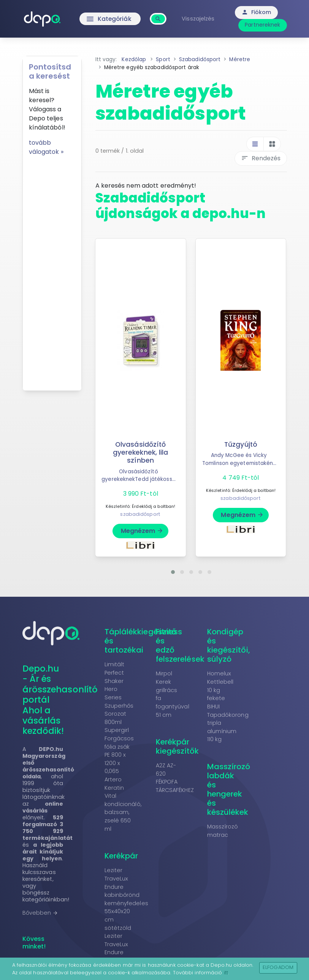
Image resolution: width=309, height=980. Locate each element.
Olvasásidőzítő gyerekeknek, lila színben (141, 452)
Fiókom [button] (257, 12)
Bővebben (40, 913)
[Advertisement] (52, 270)
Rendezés (261, 158)
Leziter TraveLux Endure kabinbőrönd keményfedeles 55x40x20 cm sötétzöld (126, 899)
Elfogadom (278, 967)
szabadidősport (140, 514)
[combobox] (159, 15)
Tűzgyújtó (241, 444)
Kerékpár (121, 856)
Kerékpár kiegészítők (177, 746)
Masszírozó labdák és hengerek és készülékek (229, 789)
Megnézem (142, 531)
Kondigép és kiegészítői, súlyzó (229, 645)
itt (226, 973)
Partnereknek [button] (264, 25)
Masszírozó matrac (223, 831)
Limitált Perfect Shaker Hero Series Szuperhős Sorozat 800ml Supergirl (119, 697)
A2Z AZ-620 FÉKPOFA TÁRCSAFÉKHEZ (175, 778)
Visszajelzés (199, 19)
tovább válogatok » (46, 147)
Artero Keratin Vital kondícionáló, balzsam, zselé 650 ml (123, 804)
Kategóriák (110, 19)
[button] (173, 572)
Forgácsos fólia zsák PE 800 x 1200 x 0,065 (119, 755)
